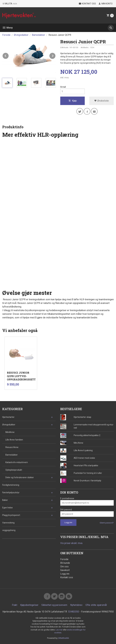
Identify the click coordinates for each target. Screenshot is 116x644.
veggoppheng (9, 530)
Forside (6, 35)
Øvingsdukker (9, 425)
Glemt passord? (107, 523)
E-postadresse (67, 498)
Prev (9, 55)
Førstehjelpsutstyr (11, 493)
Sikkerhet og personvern (54, 605)
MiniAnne (10, 432)
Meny (7, 28)
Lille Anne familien (14, 440)
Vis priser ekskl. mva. (72, 543)
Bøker (5, 500)
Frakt (15, 605)
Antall (63, 87)
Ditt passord (66, 510)
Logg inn (65, 574)
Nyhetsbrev (76, 605)
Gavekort (65, 570)
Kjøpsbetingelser (29, 605)
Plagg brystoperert (11, 515)
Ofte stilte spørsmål (96, 605)
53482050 (74, 612)
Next (56, 55)
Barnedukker (12, 455)
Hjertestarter (8, 417)
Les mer (59, 630)
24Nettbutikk (63, 638)
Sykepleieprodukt (14, 470)
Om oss (64, 567)
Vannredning (8, 523)
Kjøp (73, 101)
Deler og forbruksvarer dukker (20, 477)
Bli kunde (65, 563)
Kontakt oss (67, 577)
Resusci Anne (12, 447)
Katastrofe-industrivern (17, 462)
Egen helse (7, 508)
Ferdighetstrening (11, 485)
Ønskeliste (101, 101)
